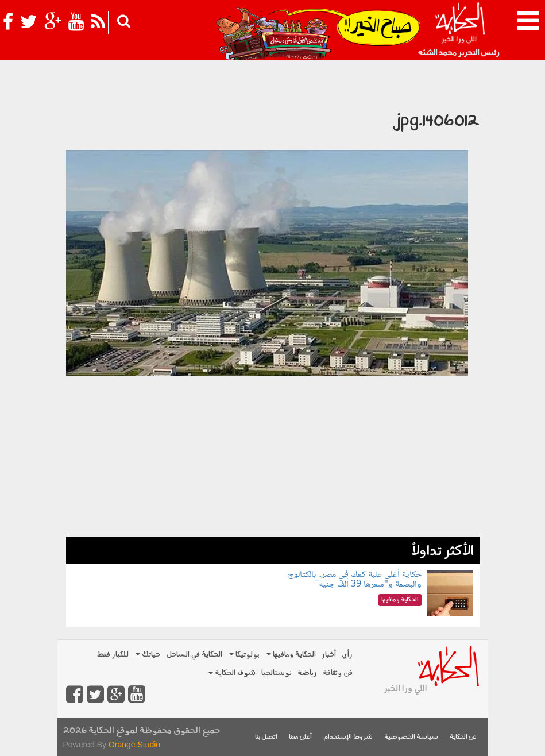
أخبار (329, 655)
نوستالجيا (277, 673)
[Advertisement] (273, 456)
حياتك (148, 655)
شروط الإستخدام (348, 737)
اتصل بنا (266, 737)
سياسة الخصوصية (411, 737)
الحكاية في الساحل (194, 655)
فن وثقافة (338, 673)
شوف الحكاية (232, 673)
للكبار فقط (113, 655)
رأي (347, 655)
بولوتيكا (244, 655)
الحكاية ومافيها (291, 655)
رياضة (307, 673)
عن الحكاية (463, 737)
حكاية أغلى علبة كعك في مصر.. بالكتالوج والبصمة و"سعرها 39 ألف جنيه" (355, 580)
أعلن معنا (300, 737)
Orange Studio (134, 745)
